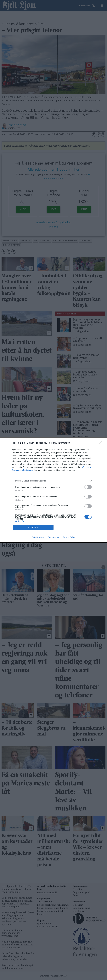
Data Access (53, 537)
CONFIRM (33, 527)
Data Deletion (38, 537)
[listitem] (53, 481)
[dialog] (53, 490)
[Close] (102, 443)
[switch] (88, 487)
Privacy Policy (69, 537)
